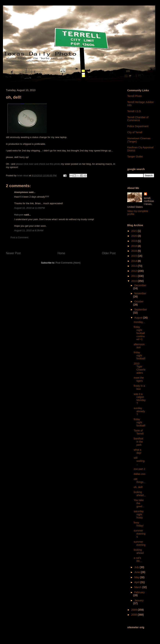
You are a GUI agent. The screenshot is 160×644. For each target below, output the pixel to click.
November (140, 293)
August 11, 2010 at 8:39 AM (29, 230)
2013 (135, 266)
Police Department (138, 126)
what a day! (137, 451)
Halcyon (19, 215)
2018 (135, 246)
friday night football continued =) (139, 333)
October (139, 301)
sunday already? (139, 411)
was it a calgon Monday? (140, 399)
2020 (135, 236)
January (139, 600)
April (137, 582)
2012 (135, 271)
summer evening (140, 543)
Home (61, 253)
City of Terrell (135, 132)
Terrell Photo (135, 96)
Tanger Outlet (135, 157)
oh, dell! (138, 487)
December (140, 285)
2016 (135, 251)
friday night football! (140, 356)
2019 (135, 241)
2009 (135, 610)
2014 (135, 261)
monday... (139, 322)
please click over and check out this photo (38, 164)
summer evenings (140, 534)
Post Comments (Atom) (68, 263)
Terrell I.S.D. (134, 111)
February (139, 592)
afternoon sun (139, 346)
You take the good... (139, 503)
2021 (135, 231)
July (137, 567)
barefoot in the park (138, 442)
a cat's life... (138, 559)
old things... (140, 481)
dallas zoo (139, 474)
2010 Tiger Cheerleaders (140, 368)
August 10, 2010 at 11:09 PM (30, 208)
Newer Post (13, 253)
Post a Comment (19, 237)
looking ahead (139, 551)
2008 (135, 615)
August (139, 318)
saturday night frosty (139, 514)
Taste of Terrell (139, 432)
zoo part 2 (139, 469)
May (137, 577)
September (141, 310)
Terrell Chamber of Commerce (138, 119)
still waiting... (139, 461)
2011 (135, 276)
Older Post (109, 253)
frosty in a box (139, 387)
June (137, 572)
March (138, 587)
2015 (135, 256)
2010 (135, 281)
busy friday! (139, 524)
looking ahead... (140, 494)
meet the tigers (139, 379)
